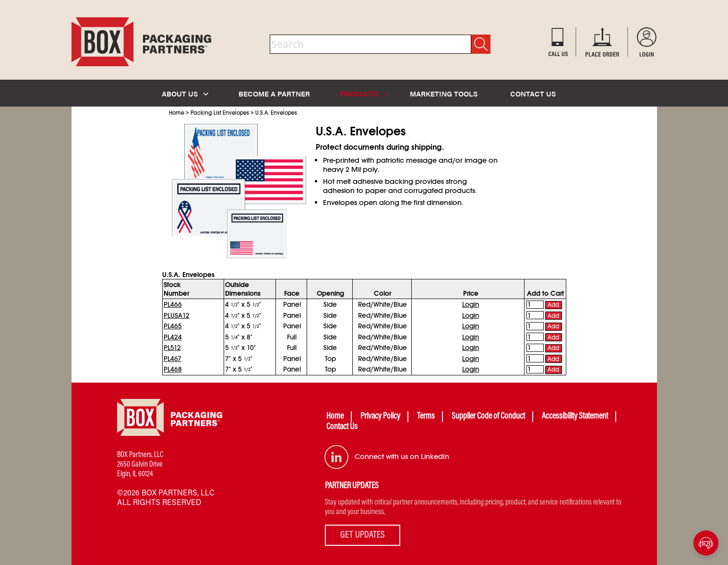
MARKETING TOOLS (444, 93)
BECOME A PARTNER (274, 93)
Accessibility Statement (575, 417)
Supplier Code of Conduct (488, 417)
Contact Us (342, 427)
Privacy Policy (380, 417)
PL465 (173, 326)
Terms (426, 417)
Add (553, 305)
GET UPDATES (363, 535)
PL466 (173, 304)
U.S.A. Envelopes (276, 113)
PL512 (172, 348)
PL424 (173, 337)
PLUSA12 (177, 315)
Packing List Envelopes (220, 113)
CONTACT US (533, 93)
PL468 (173, 369)
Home (177, 113)
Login (471, 304)
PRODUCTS (364, 93)
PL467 (173, 359)
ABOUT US (185, 93)
